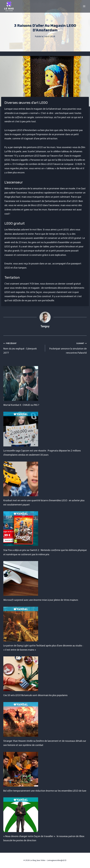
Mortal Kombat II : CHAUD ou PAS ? (21, 405)
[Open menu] (84, 6)
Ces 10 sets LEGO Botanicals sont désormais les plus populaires (35, 695)
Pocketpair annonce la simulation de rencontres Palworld (67, 348)
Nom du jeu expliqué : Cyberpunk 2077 (23, 348)
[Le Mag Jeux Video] (9, 6)
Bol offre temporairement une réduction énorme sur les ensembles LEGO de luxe (45, 791)
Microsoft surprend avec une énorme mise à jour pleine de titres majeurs (41, 600)
